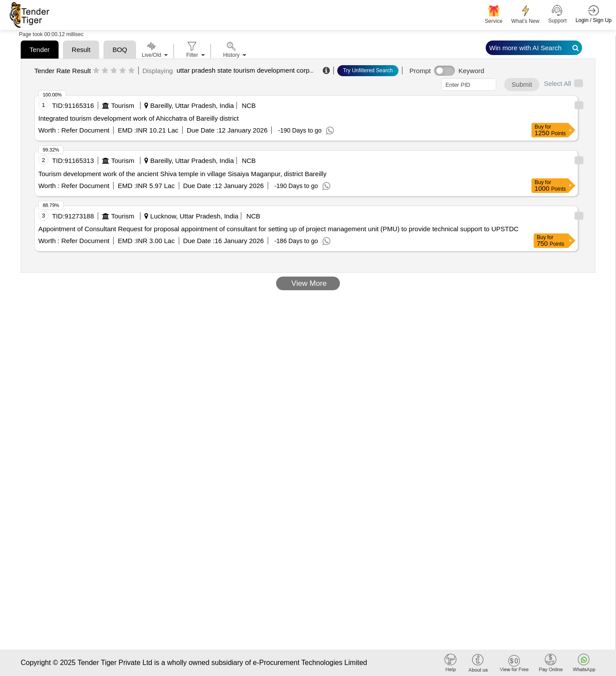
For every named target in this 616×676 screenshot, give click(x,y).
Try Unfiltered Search (368, 70)
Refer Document (84, 130)
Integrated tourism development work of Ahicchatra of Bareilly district (138, 118)
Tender (40, 50)
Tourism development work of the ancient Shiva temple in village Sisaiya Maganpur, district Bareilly (182, 174)
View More (308, 283)
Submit (522, 84)
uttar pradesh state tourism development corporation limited (264, 70)
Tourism (123, 105)
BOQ (120, 50)
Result (81, 50)
